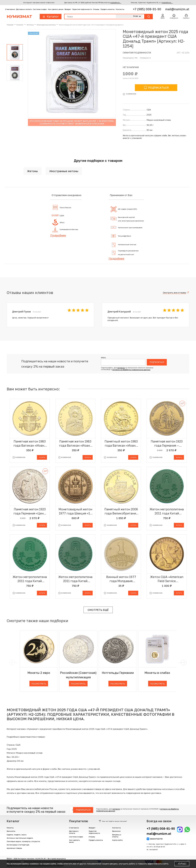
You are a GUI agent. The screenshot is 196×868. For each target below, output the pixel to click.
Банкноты (11, 831)
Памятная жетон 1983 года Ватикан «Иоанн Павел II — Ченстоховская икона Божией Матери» (75, 444)
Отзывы (96, 9)
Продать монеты (108, 9)
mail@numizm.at (177, 9)
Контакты (120, 9)
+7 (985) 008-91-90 (147, 9)
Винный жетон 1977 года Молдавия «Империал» (121, 579)
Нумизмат (19, 16)
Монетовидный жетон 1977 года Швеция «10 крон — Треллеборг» (75, 511)
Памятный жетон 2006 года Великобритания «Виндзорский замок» (121, 511)
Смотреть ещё (98, 610)
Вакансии (116, 831)
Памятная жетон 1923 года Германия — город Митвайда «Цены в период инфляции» (167, 444)
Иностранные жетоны (64, 171)
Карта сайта (117, 840)
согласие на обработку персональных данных (131, 370)
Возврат (68, 9)
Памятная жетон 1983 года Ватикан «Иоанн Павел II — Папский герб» (30, 444)
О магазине (10, 9)
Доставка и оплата (24, 9)
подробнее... (116, 3)
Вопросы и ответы (117, 836)
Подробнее (58, 235)
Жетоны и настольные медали (20, 838)
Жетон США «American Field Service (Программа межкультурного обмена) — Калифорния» (167, 579)
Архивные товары (14, 848)
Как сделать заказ (56, 9)
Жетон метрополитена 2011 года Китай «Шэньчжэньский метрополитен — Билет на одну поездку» (167, 511)
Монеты (10, 828)
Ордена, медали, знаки (17, 835)
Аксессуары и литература (18, 845)
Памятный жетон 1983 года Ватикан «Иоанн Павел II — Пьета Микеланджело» (121, 444)
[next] (183, 663)
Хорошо (182, 864)
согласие (121, 368)
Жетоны (33, 171)
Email (103, 358)
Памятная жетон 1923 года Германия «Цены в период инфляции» (30, 511)
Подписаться (157, 362)
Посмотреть (39, 684)
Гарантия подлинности (82, 9)
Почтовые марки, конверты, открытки (23, 841)
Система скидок (40, 9)
